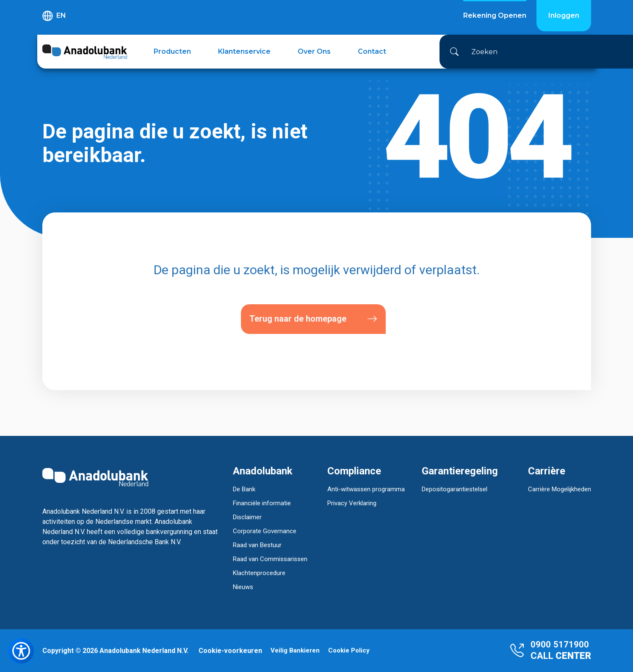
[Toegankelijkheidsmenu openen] (21, 651)
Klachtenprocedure (259, 573)
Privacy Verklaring (352, 503)
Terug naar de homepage (313, 319)
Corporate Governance (265, 531)
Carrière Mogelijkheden (560, 489)
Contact (372, 51)
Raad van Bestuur (257, 545)
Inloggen (564, 15)
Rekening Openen (495, 15)
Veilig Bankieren (295, 651)
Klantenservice (244, 51)
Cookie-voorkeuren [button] (230, 651)
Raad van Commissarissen (270, 559)
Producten (172, 51)
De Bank (244, 489)
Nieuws (243, 587)
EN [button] (54, 16)
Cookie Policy (349, 651)
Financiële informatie (262, 503)
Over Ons (314, 51)
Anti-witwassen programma (366, 489)
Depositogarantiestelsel (455, 489)
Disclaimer (247, 517)
